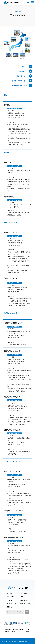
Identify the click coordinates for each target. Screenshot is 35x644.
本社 (21, 66)
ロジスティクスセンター (19, 86)
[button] (33, 2)
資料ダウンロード (25, 2)
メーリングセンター (20, 76)
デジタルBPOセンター (19, 81)
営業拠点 (21, 71)
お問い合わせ (29, 2)
